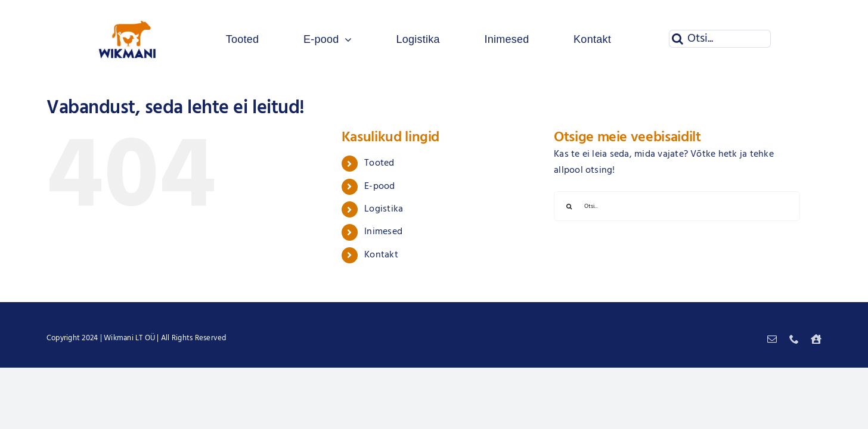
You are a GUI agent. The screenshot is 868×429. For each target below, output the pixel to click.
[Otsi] (678, 39)
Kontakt (381, 255)
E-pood (379, 186)
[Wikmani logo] (128, 11)
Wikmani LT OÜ (129, 338)
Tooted (379, 163)
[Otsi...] (720, 39)
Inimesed (383, 232)
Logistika (384, 209)
